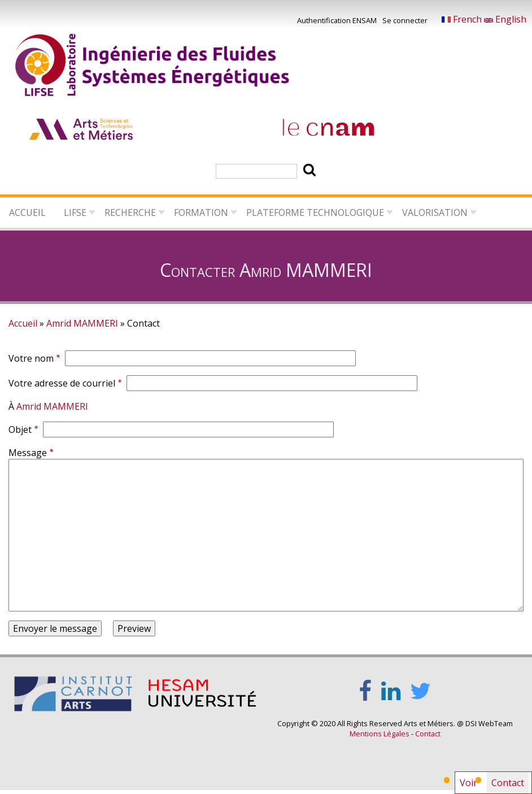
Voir (468, 783)
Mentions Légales (380, 734)
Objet (20, 429)
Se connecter (405, 20)
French (463, 19)
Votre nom (31, 358)
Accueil (27, 212)
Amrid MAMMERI (82, 323)
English (505, 19)
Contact (510, 785)
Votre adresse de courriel (62, 383)
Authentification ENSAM (337, 20)
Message (28, 453)
